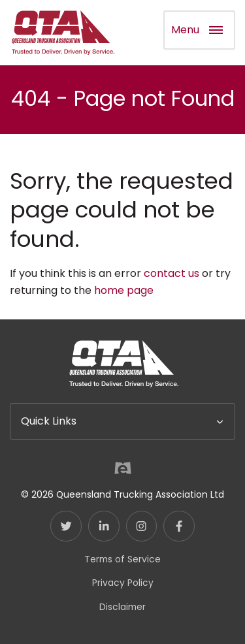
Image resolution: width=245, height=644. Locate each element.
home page (124, 290)
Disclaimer (122, 607)
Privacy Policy (123, 583)
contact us (171, 273)
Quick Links (49, 421)
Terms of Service (122, 559)
